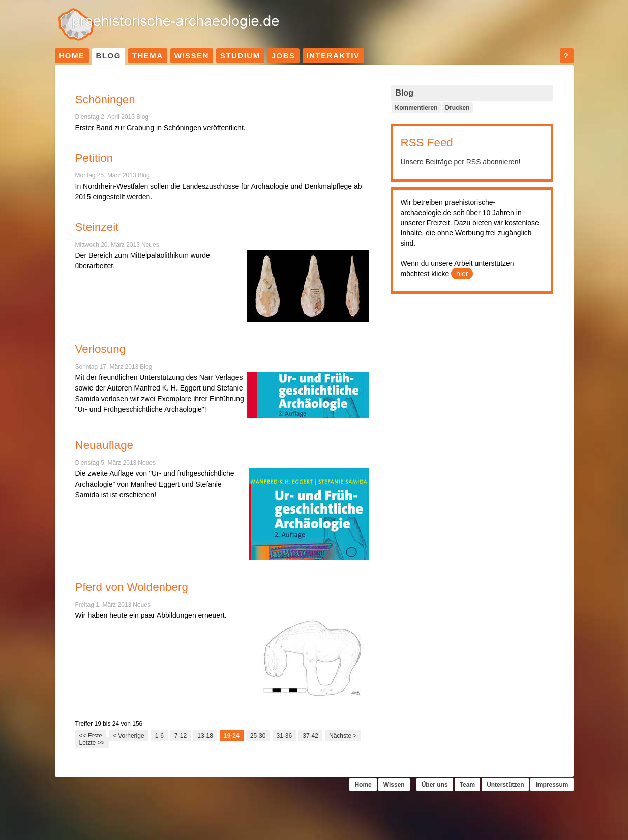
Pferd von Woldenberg (132, 587)
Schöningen (105, 99)
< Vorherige (129, 736)
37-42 (310, 736)
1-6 (159, 736)
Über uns (435, 785)
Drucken (458, 108)
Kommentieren (416, 108)
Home (72, 56)
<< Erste (91, 736)
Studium (240, 56)
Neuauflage (104, 445)
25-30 (258, 736)
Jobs (283, 56)
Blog (109, 56)
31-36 (285, 736)
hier (462, 274)
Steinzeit (97, 227)
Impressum (552, 785)
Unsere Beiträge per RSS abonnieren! (461, 162)
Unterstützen (505, 785)
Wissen (192, 56)
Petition (94, 158)
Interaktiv (333, 56)
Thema (148, 56)
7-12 (181, 736)
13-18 (205, 736)
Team (467, 785)
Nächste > (343, 736)
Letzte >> (92, 743)
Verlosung (101, 349)
